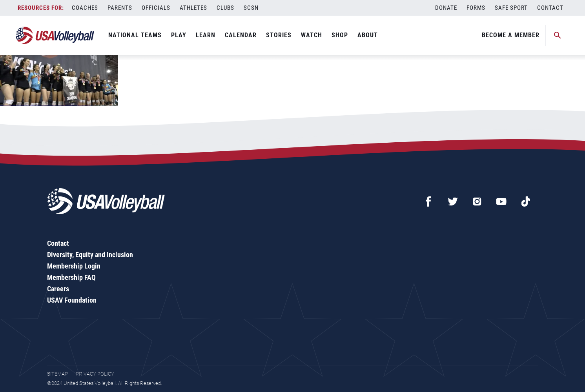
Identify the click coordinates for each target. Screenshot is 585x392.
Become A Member (511, 35)
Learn (206, 35)
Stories (279, 35)
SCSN (251, 8)
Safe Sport (511, 8)
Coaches (85, 8)
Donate (446, 8)
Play (179, 35)
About (368, 35)
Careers (58, 289)
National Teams (135, 35)
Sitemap (57, 374)
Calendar (241, 35)
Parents (120, 8)
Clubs (225, 8)
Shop (340, 35)
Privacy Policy (95, 374)
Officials (156, 8)
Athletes (193, 8)
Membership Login (74, 266)
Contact (550, 8)
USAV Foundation (72, 300)
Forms (476, 8)
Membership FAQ (71, 277)
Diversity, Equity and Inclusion (90, 255)
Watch (312, 35)
